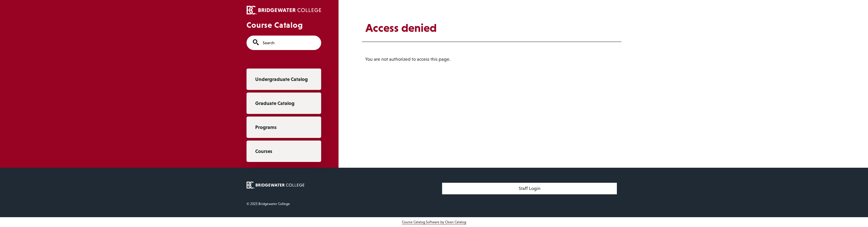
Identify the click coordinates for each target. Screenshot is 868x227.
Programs (266, 127)
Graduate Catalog (275, 103)
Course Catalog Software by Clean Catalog (434, 222)
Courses (264, 151)
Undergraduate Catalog (282, 79)
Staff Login (530, 188)
